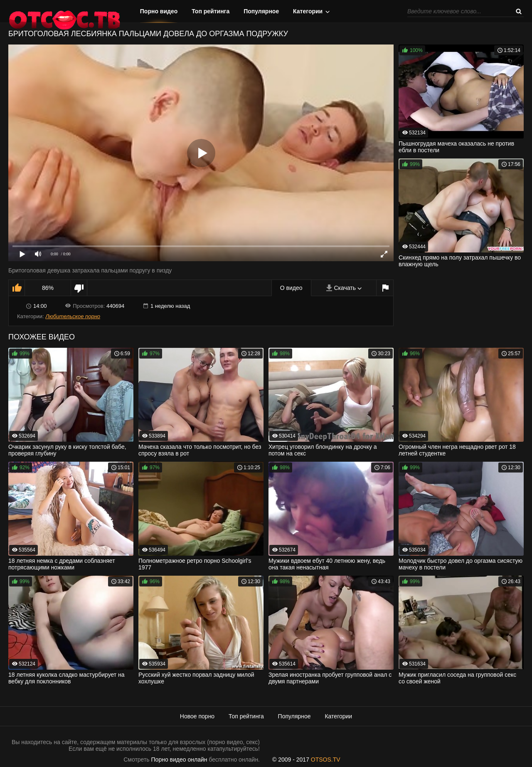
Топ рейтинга (211, 11)
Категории (308, 11)
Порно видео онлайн (179, 760)
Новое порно (197, 716)
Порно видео (159, 11)
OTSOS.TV (326, 760)
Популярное (261, 11)
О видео (291, 288)
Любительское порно (73, 316)
